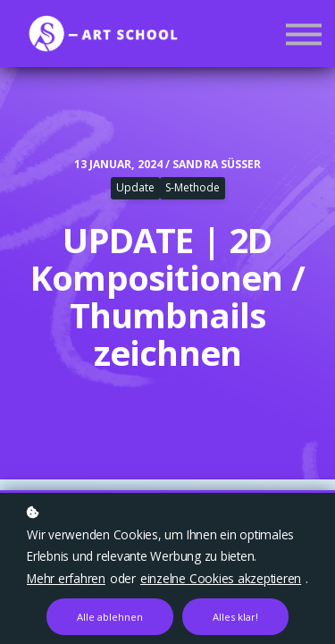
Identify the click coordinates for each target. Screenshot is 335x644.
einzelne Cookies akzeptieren (221, 578)
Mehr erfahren (66, 578)
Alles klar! (235, 617)
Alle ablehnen (110, 617)
